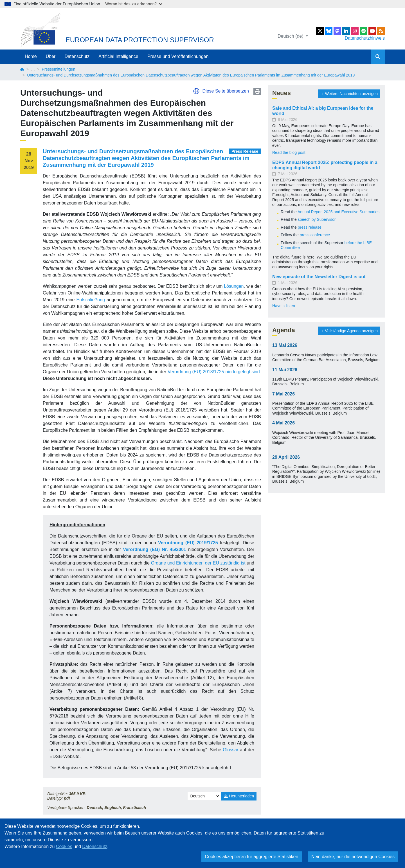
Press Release (245, 151)
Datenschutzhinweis (365, 38)
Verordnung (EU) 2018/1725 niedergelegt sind (214, 372)
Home (31, 56)
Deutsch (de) (291, 36)
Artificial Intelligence (118, 56)
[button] (196, 91)
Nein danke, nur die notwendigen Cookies (353, 857)
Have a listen (284, 306)
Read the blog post (289, 152)
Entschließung (91, 300)
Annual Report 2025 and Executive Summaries (338, 212)
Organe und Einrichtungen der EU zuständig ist (198, 563)
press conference (315, 235)
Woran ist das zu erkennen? (134, 4)
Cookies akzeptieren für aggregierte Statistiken (252, 857)
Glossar (231, 750)
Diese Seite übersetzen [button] (226, 91)
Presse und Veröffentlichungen (178, 56)
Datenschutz (77, 56)
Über (51, 56)
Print (257, 92)
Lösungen (234, 286)
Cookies (64, 846)
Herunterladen (239, 796)
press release (310, 227)
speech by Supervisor (317, 219)
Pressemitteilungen (58, 69)
